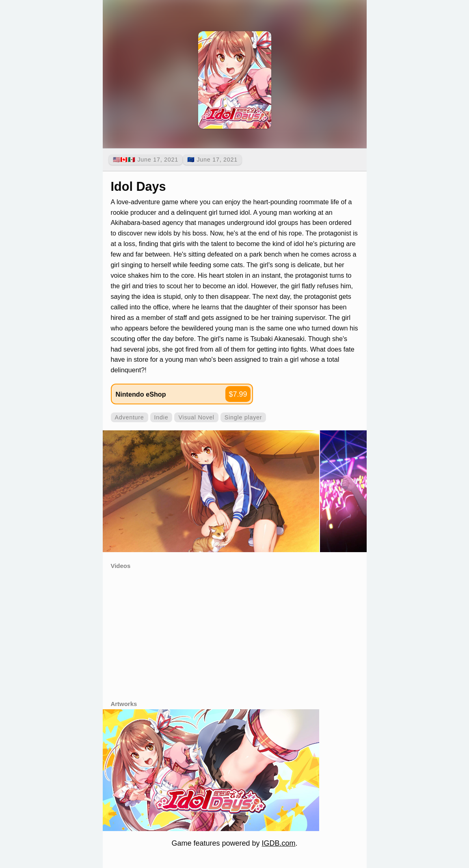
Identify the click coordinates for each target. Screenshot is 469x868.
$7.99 (238, 394)
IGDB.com (279, 843)
